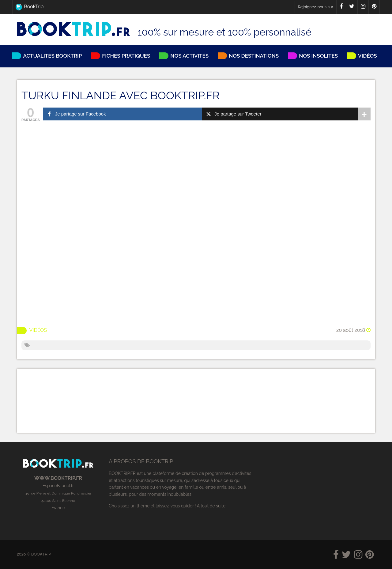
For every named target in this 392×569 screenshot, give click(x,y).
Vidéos (38, 330)
